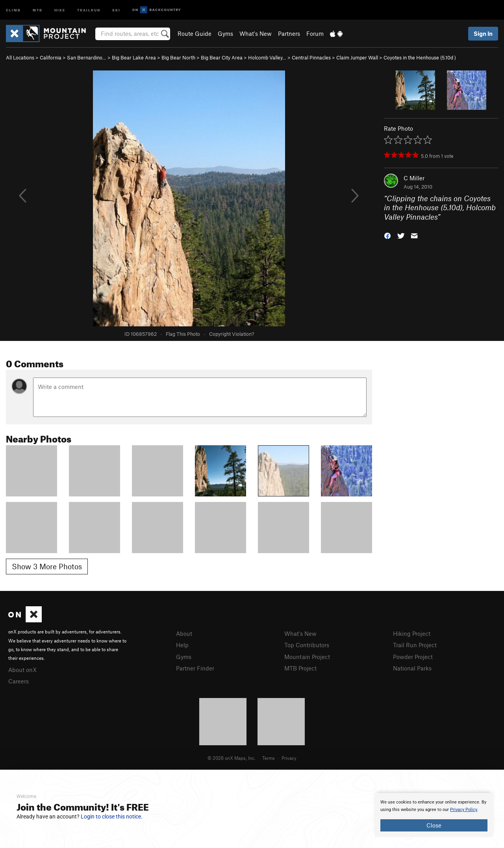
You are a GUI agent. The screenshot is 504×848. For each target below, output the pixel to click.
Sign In (483, 33)
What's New (256, 33)
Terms (269, 758)
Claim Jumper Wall (357, 57)
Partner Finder (195, 668)
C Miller (414, 178)
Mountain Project (307, 657)
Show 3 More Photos (47, 566)
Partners (289, 33)
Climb (13, 10)
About (184, 633)
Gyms (225, 33)
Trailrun (89, 10)
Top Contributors (307, 645)
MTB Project (300, 668)
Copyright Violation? (232, 334)
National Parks (412, 668)
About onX (22, 670)
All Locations (20, 57)
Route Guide (195, 33)
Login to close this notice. (112, 817)
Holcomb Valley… (267, 57)
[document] (434, 815)
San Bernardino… (87, 57)
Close (434, 825)
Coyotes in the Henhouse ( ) (420, 57)
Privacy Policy (464, 810)
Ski (116, 10)
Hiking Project (412, 633)
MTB (38, 10)
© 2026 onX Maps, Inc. (232, 758)
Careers (19, 681)
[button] (387, 235)
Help (182, 645)
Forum (315, 33)
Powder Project (413, 657)
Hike (60, 10)
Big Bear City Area (222, 57)
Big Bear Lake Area (134, 57)
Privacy (289, 758)
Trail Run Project (415, 645)
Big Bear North (178, 57)
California (51, 57)
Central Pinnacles (311, 57)
